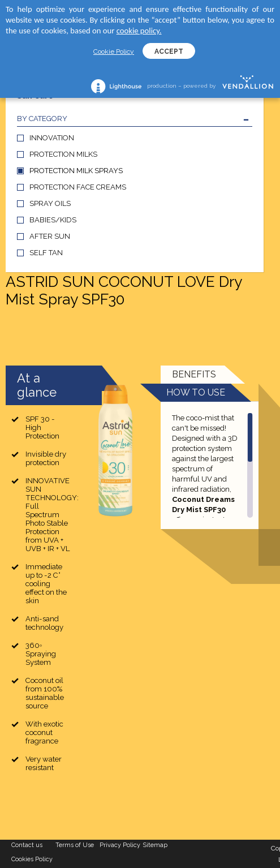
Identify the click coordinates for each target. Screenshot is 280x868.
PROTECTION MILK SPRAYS (76, 171)
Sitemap (155, 845)
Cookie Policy (114, 51)
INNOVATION (52, 138)
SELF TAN (46, 253)
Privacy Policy (120, 845)
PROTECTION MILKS (63, 154)
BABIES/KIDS (53, 220)
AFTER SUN (50, 236)
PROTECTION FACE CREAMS (78, 187)
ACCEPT (169, 51)
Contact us (27, 845)
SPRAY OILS (50, 203)
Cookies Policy (32, 859)
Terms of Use (75, 845)
